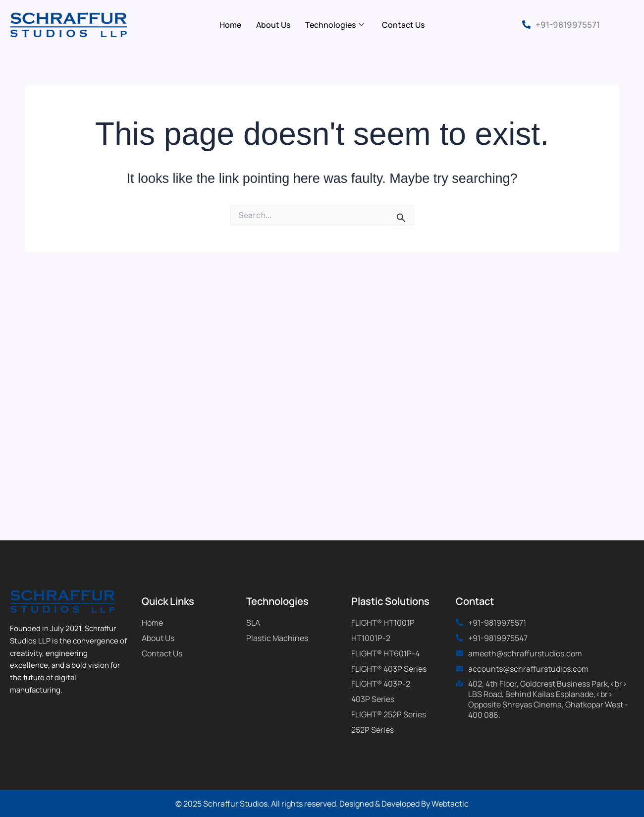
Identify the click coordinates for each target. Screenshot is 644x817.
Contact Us (403, 25)
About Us (273, 25)
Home (230, 25)
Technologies (335, 25)
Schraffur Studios (235, 804)
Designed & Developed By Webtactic (404, 804)
